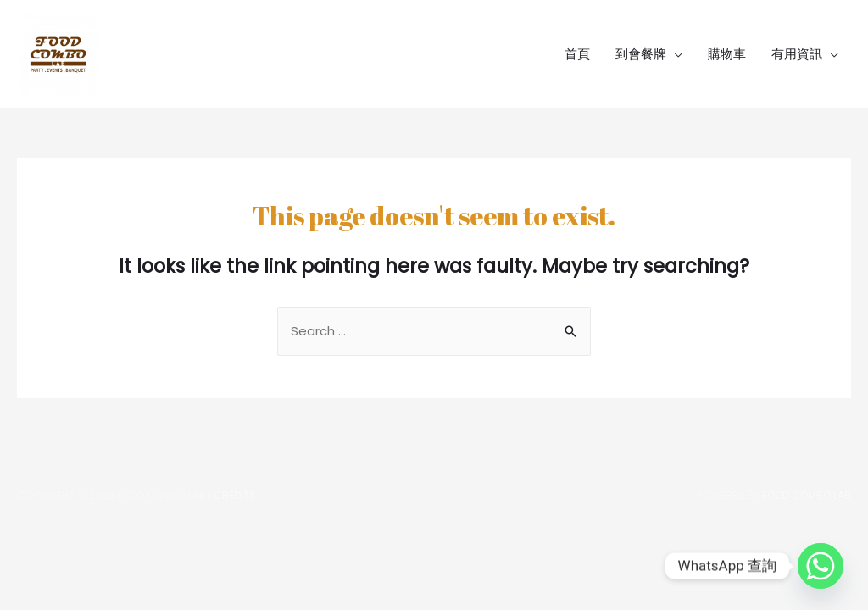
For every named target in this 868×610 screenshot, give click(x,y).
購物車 (727, 54)
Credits (235, 495)
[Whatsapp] (821, 566)
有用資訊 (797, 54)
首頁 (577, 54)
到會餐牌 (641, 54)
